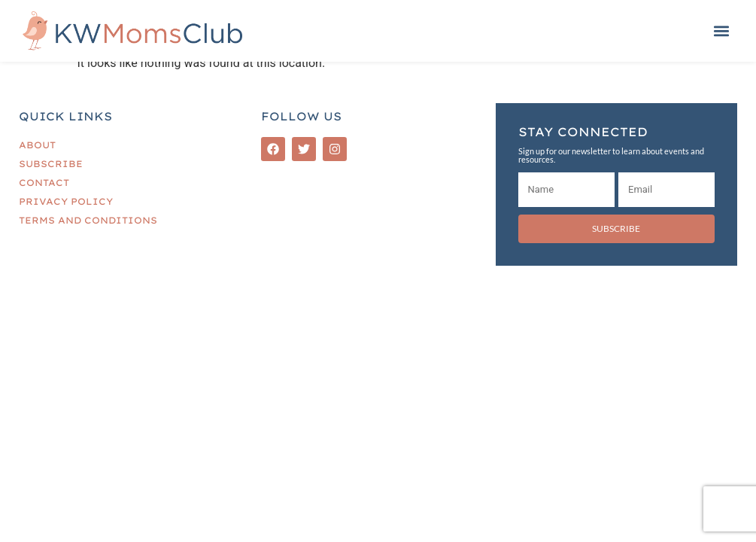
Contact (44, 183)
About (37, 145)
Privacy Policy (66, 201)
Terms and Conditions (88, 220)
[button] (721, 31)
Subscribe (51, 164)
